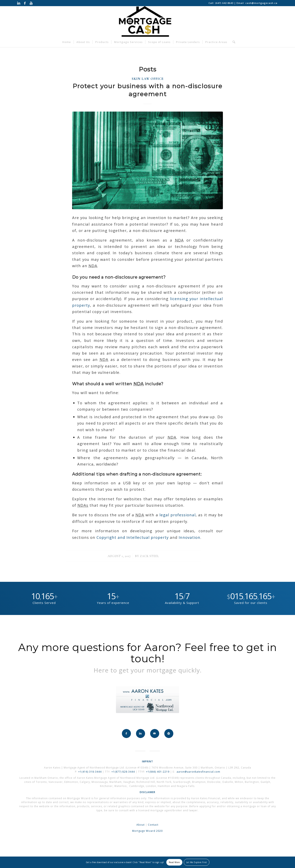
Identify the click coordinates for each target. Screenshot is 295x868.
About (141, 825)
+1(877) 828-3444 (124, 772)
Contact (153, 825)
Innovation (189, 537)
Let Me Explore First (197, 862)
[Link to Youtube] (31, 3)
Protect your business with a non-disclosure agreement (148, 90)
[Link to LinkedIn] (19, 3)
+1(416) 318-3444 (90, 772)
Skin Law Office (148, 79)
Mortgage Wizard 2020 (147, 831)
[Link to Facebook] (25, 3)
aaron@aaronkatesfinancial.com (198, 772)
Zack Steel (150, 556)
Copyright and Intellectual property (133, 537)
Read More (174, 862)
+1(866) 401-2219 (158, 772)
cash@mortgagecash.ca (261, 3)
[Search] (233, 42)
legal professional (178, 515)
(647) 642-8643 (225, 3)
